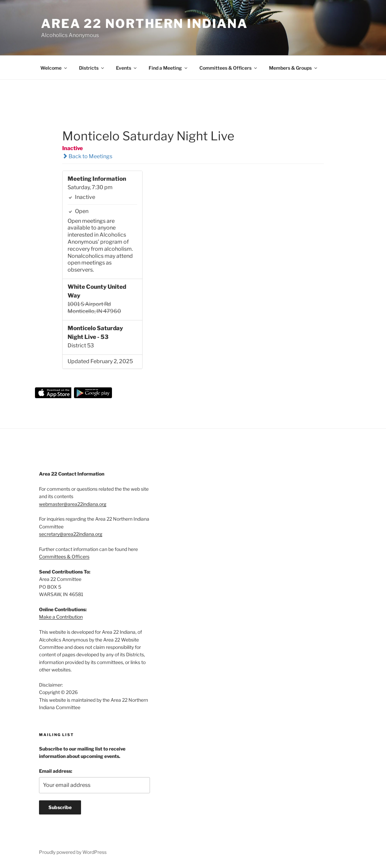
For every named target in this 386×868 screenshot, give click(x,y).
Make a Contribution (61, 617)
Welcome (54, 68)
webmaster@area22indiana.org (73, 504)
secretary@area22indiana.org (71, 534)
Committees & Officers (229, 68)
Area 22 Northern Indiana (144, 24)
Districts (92, 68)
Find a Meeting (168, 68)
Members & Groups (294, 68)
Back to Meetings (87, 156)
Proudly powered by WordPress (73, 852)
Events (127, 68)
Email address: (56, 771)
